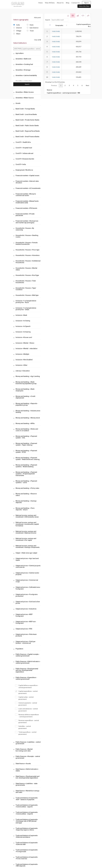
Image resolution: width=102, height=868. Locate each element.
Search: (57, 20)
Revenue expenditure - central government (27, 721)
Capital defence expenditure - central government (27, 686)
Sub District (33, 28)
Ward (17, 34)
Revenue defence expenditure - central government (27, 715)
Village (17, 31)
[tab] (27, 53)
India (17, 25)
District (18, 28)
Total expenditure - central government (26, 733)
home (41, 3)
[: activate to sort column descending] (47, 25)
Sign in (86, 3)
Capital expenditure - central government (26, 692)
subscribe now (84, 6)
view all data (50, 3)
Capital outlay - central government (24, 698)
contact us (76, 3)
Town (30, 31)
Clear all (37, 40)
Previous (54, 85)
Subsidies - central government (23, 727)
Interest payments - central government (26, 704)
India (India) (56, 31)
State (30, 25)
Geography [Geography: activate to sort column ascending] (56, 25)
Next (87, 85)
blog (68, 3)
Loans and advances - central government (26, 710)
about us (60, 3)
